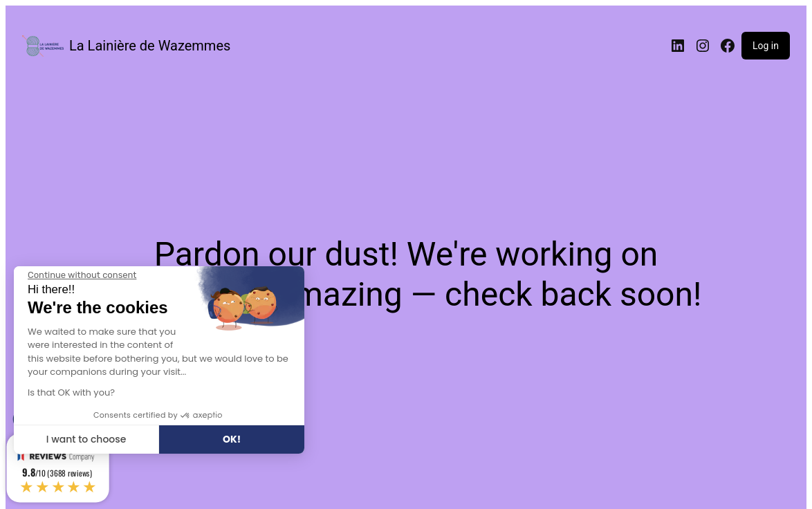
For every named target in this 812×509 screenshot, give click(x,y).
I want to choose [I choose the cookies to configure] (86, 439)
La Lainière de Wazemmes (150, 46)
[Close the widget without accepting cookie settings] (82, 275)
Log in (766, 46)
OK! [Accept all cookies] (232, 439)
